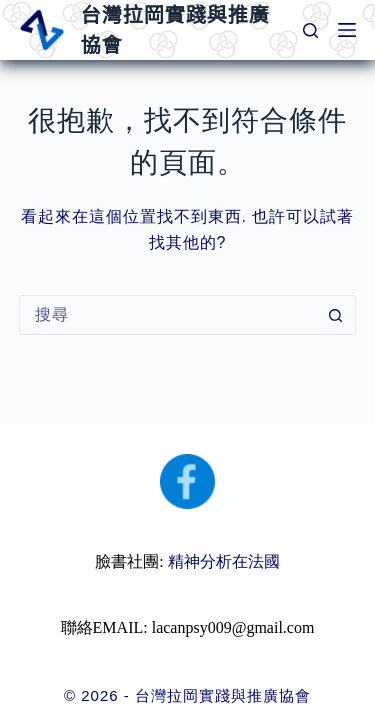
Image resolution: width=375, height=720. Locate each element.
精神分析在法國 (224, 561)
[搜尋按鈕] (335, 315)
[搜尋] (310, 30)
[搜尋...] (168, 315)
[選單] (347, 30)
